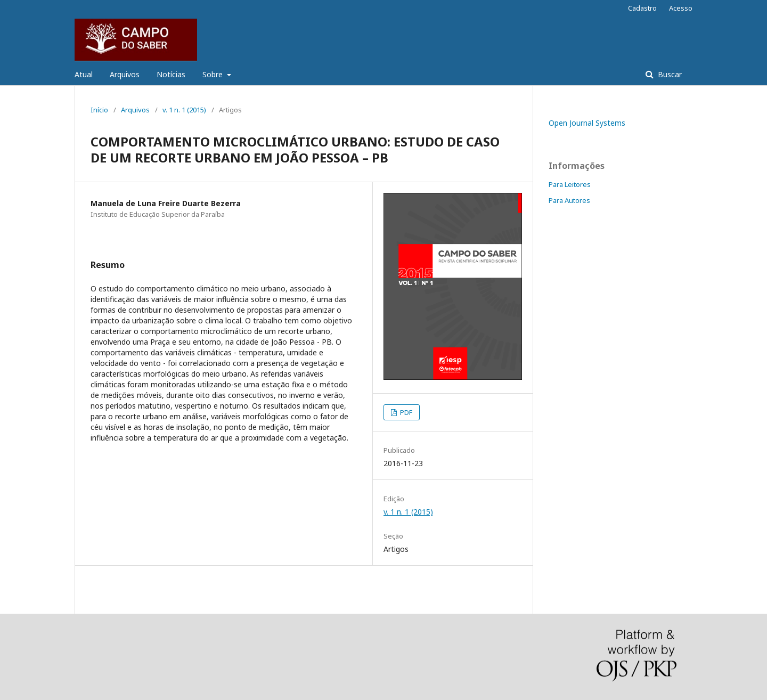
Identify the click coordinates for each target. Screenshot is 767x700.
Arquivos (125, 74)
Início (99, 110)
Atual (84, 74)
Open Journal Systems (587, 123)
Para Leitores (570, 184)
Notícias (171, 74)
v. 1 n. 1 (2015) (184, 110)
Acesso (681, 8)
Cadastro (642, 8)
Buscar (669, 74)
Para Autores (569, 200)
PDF (405, 412)
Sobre (214, 74)
